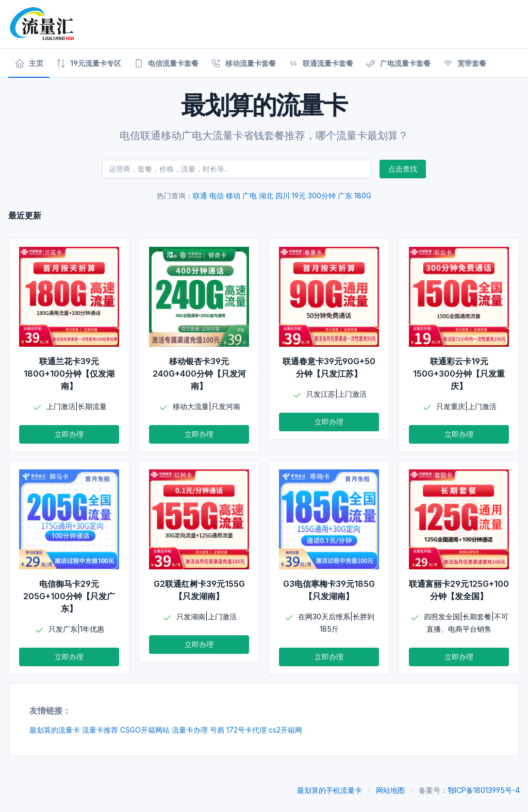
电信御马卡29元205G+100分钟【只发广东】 (69, 596)
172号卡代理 (246, 730)
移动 (233, 196)
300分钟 (322, 196)
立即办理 (69, 434)
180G (363, 196)
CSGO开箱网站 (145, 730)
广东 (345, 196)
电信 (217, 196)
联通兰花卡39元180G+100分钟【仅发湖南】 (69, 374)
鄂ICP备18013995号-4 (484, 790)
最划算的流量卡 (55, 730)
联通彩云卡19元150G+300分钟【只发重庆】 (459, 374)
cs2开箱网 (285, 730)
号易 (217, 730)
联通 (200, 196)
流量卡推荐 (100, 730)
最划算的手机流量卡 (329, 790)
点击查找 (403, 169)
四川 (283, 196)
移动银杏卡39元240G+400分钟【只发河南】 (199, 374)
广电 (250, 196)
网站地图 (390, 790)
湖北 (266, 196)
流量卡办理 (190, 730)
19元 (299, 196)
